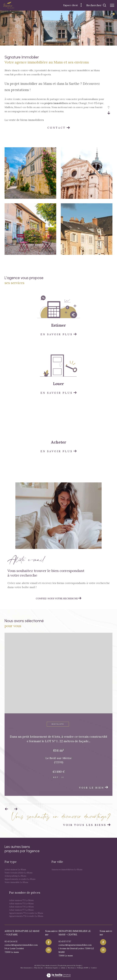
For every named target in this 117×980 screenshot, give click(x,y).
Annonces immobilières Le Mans (67, 870)
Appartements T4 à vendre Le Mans (26, 916)
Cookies (94, 968)
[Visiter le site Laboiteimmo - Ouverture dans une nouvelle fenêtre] (59, 973)
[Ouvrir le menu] (112, 5)
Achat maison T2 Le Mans (21, 900)
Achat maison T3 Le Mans (21, 904)
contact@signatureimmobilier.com (21, 945)
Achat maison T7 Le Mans (21, 910)
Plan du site (39, 968)
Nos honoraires (26, 968)
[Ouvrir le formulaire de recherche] (96, 5)
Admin (63, 968)
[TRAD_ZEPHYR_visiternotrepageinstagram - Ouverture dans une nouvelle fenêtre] (48, 949)
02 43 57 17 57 (65, 942)
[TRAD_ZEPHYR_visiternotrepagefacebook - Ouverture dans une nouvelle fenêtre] (48, 942)
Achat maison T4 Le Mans (21, 907)
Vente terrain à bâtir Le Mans (19, 873)
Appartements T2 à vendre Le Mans (26, 913)
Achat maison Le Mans (15, 870)
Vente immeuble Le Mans (16, 882)
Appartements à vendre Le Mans (20, 879)
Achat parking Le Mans (15, 876)
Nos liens (71, 968)
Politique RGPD (83, 968)
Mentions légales (52, 968)
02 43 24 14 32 (11, 942)
